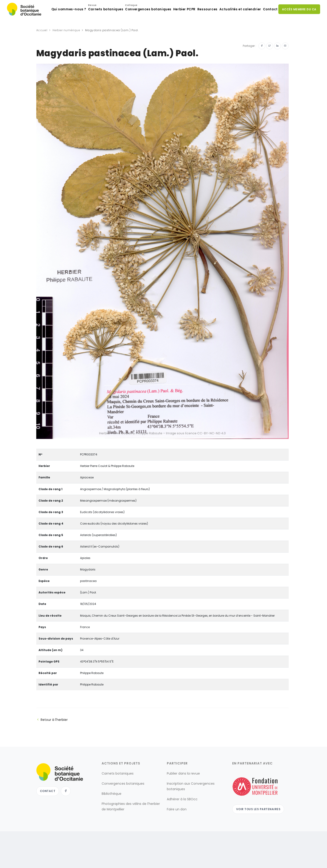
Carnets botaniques (89, 27)
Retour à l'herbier (52, 738)
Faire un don (177, 828)
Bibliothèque (112, 812)
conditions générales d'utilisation (211, 860)
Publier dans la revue (183, 792)
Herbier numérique (66, 49)
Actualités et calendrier (234, 28)
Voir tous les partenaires (259, 827)
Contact (267, 28)
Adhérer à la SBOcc (182, 817)
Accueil (42, 49)
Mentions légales (169, 860)
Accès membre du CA (299, 27)
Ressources (199, 28)
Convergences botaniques (134, 27)
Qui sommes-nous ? (50, 28)
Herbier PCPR (172, 28)
